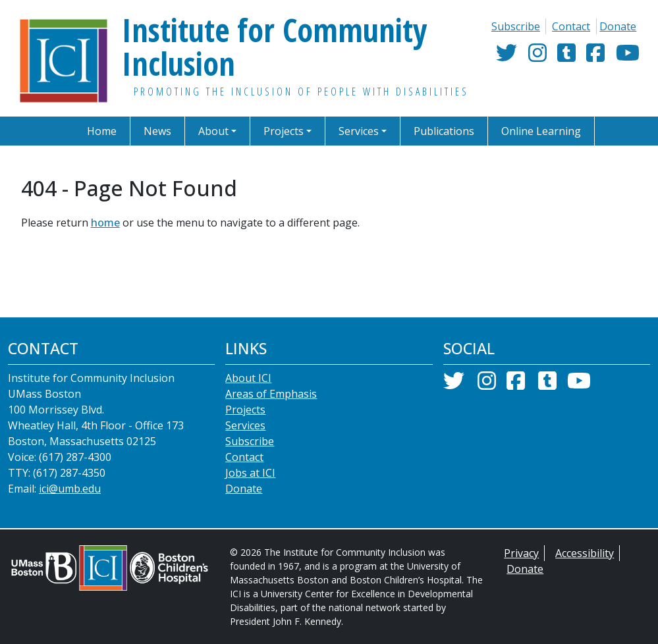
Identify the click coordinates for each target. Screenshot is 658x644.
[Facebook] (595, 57)
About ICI (247, 391)
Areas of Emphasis (269, 407)
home (99, 222)
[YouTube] (628, 57)
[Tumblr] (566, 57)
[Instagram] (537, 57)
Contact (571, 26)
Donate (618, 26)
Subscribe (516, 26)
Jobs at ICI (250, 486)
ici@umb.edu (71, 502)
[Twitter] (507, 57)
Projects (244, 423)
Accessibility (584, 567)
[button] (222, 131)
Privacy (521, 567)
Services (245, 439)
